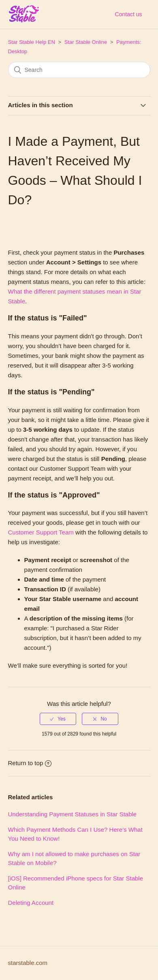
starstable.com (28, 963)
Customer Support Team (42, 532)
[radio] (58, 719)
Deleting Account (31, 903)
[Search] (79, 70)
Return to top (30, 763)
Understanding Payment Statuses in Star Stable (73, 814)
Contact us (129, 14)
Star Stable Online (86, 42)
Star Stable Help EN (32, 42)
